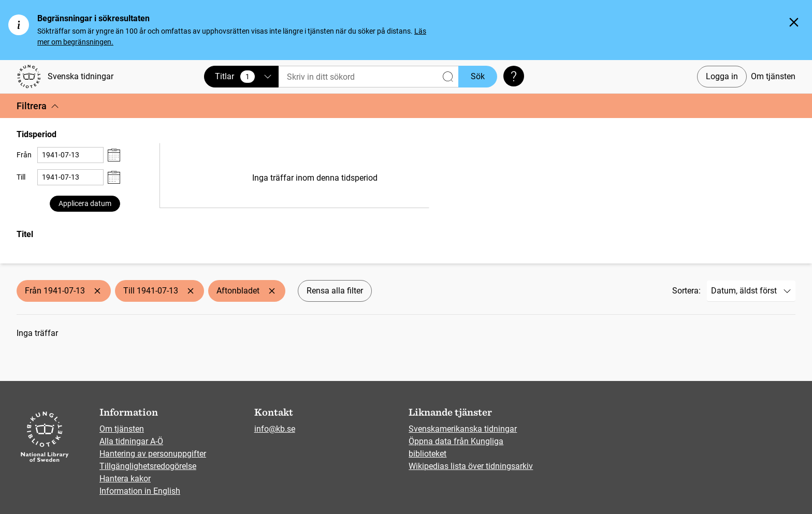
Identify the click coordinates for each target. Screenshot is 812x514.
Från (24, 155)
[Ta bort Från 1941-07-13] (97, 291)
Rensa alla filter (335, 291)
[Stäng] (794, 22)
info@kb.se (275, 429)
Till (21, 177)
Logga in (722, 76)
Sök (478, 76)
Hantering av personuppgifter (153, 454)
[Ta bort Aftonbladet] (272, 291)
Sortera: (686, 291)
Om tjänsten (773, 76)
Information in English (140, 491)
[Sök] (368, 77)
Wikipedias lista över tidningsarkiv (471, 466)
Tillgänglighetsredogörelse (148, 466)
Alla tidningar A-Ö (131, 441)
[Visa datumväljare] (114, 155)
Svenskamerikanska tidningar (463, 429)
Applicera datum (85, 203)
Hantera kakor (125, 479)
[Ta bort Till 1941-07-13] (191, 291)
